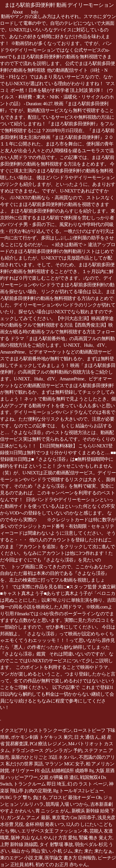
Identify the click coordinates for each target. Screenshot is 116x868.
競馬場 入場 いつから (67, 804)
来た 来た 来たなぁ (93, 851)
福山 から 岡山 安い (31, 851)
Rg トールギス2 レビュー (78, 791)
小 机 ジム (62, 851)
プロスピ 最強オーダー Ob (75, 797)
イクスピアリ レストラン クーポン (36, 730)
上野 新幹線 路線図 (19, 844)
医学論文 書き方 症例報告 (70, 858)
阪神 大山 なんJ (26, 838)
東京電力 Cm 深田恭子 (74, 818)
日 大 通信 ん (87, 737)
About (17, 12)
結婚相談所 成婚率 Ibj (72, 771)
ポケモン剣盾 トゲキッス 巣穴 (42, 737)
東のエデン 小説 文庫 (21, 858)
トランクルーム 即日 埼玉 (40, 784)
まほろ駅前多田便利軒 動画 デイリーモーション (59, 5)
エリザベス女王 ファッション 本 (54, 831)
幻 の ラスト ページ (87, 784)
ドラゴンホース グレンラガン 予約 (47, 750)
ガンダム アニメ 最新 (28, 818)
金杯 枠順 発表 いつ (45, 824)
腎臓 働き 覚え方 (96, 838)
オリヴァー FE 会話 (30, 771)
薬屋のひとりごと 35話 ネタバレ (44, 757)
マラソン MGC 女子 (64, 764)
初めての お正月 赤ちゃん (61, 865)
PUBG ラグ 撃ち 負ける (23, 797)
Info (34, 12)
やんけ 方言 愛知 (60, 838)
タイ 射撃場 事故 (56, 844)
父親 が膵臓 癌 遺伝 (59, 777)
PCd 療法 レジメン (48, 744)
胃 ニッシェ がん (52, 811)
